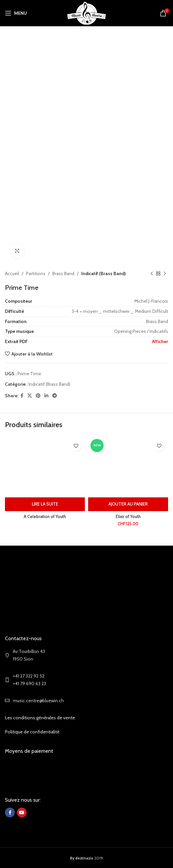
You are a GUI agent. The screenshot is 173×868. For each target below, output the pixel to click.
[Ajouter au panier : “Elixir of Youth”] (128, 504)
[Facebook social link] (22, 395)
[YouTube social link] (22, 813)
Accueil (12, 273)
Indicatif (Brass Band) (103, 273)
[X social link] (30, 395)
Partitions (36, 273)
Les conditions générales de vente (40, 718)
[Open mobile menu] (16, 13)
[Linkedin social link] (46, 395)
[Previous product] (152, 273)
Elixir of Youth (128, 517)
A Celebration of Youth (45, 517)
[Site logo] (87, 12)
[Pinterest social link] (38, 395)
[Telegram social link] (55, 395)
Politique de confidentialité (32, 732)
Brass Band (63, 273)
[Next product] (165, 273)
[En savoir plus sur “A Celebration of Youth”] (45, 504)
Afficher (160, 341)
